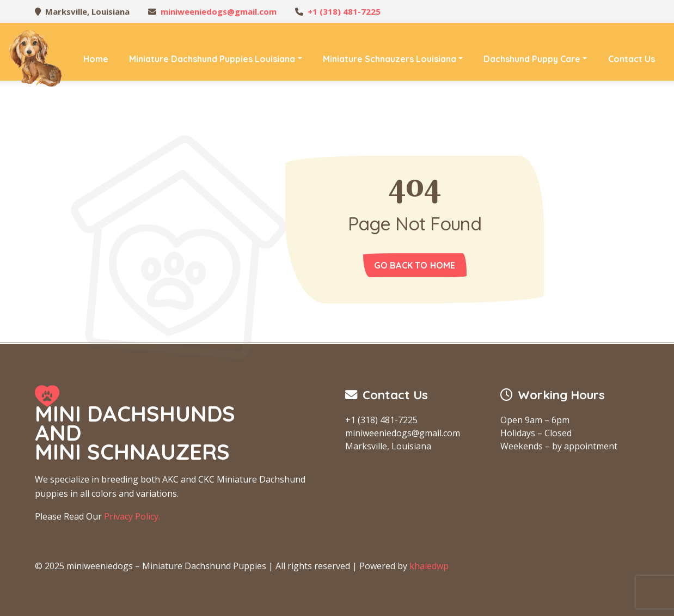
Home (96, 59)
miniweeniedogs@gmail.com (219, 11)
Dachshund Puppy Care (532, 59)
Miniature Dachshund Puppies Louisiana (212, 59)
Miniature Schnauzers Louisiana (390, 59)
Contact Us (632, 59)
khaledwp (429, 566)
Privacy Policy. (132, 516)
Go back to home (415, 265)
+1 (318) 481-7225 (344, 11)
